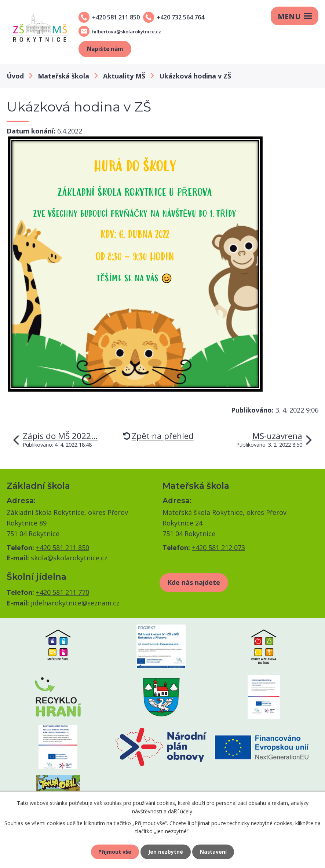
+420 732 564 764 (180, 17)
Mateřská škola (63, 76)
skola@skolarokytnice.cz (69, 558)
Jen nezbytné (166, 852)
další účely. (181, 811)
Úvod (15, 76)
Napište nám (105, 49)
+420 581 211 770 (63, 592)
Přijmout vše (115, 852)
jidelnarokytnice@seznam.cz (75, 603)
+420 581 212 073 (218, 547)
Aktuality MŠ (124, 76)
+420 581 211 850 (116, 17)
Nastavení (213, 852)
